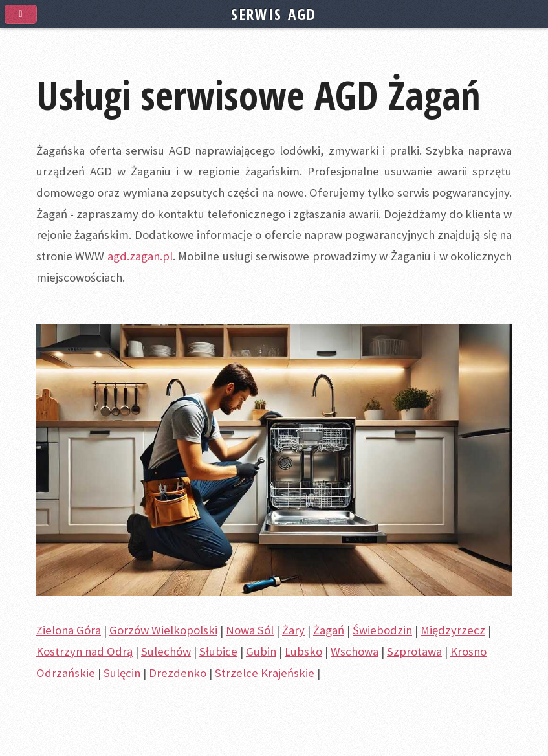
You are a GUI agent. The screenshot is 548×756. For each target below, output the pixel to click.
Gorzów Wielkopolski (163, 630)
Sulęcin (122, 673)
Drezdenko (178, 673)
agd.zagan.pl (140, 256)
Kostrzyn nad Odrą (84, 651)
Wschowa (355, 651)
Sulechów (166, 651)
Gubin (261, 651)
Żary (293, 630)
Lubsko (303, 651)
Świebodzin (382, 630)
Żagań (329, 630)
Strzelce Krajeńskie (265, 673)
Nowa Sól (250, 630)
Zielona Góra (69, 630)
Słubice (218, 651)
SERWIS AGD (274, 14)
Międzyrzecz (453, 630)
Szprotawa (414, 651)
